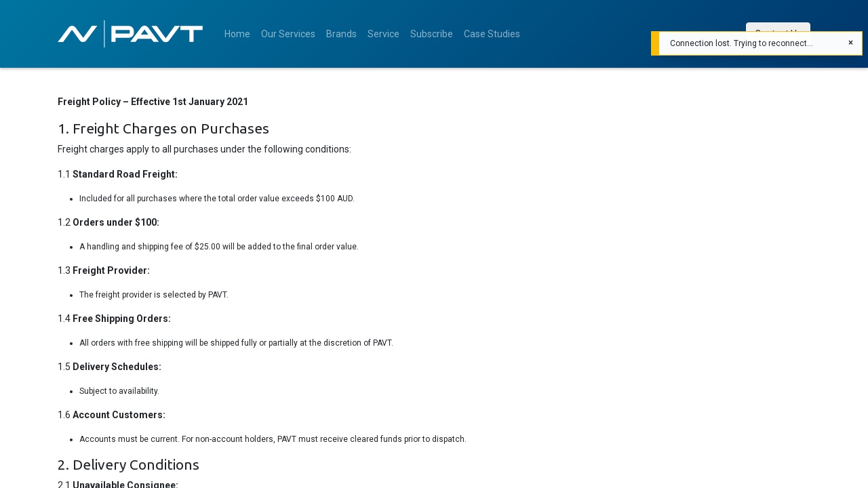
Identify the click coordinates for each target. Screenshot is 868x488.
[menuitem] (237, 34)
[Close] (851, 43)
